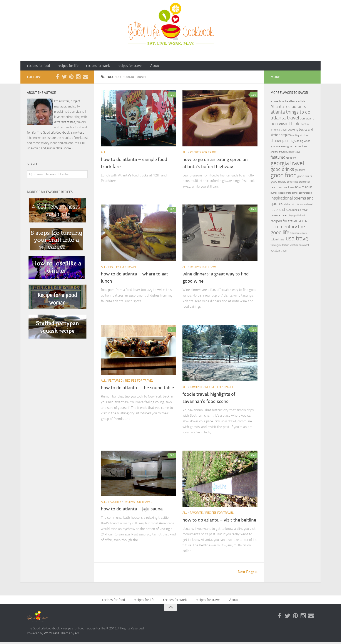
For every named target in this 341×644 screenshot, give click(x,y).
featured (115, 382)
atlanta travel (285, 119)
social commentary (290, 225)
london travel (306, 205)
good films (300, 171)
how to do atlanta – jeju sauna (132, 510)
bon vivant (307, 119)
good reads (293, 183)
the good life (288, 231)
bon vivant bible (285, 125)
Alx (77, 635)
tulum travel (278, 241)
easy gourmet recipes (294, 147)
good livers (305, 177)
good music (278, 183)
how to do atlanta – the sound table (137, 389)
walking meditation (280, 246)
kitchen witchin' (292, 205)
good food (284, 176)
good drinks (282, 170)
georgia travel (287, 164)
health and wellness (282, 188)
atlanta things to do (290, 113)
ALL (103, 153)
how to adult (303, 188)
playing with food (296, 217)
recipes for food (38, 66)
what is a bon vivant (299, 246)
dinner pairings (283, 142)
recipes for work (92, 66)
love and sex (281, 210)
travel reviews (298, 234)
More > (68, 149)
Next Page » (248, 573)
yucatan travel (279, 252)
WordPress (52, 635)
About (144, 66)
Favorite (196, 388)
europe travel (293, 153)
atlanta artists (297, 102)
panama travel (279, 216)
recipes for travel (122, 66)
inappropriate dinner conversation (295, 194)
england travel (278, 153)
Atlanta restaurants (288, 108)
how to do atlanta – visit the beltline (219, 521)
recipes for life (65, 66)
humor (274, 194)
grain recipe (305, 183)
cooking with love (300, 136)
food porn (291, 159)
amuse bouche (279, 102)
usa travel (298, 240)
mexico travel (300, 211)
